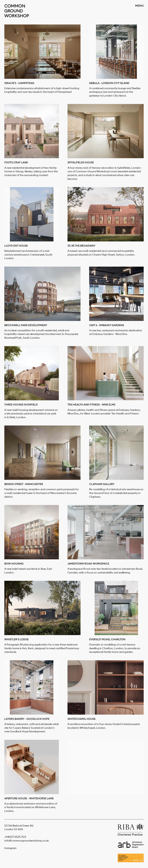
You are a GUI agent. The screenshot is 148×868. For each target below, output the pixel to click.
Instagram (10, 848)
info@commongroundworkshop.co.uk (27, 841)
